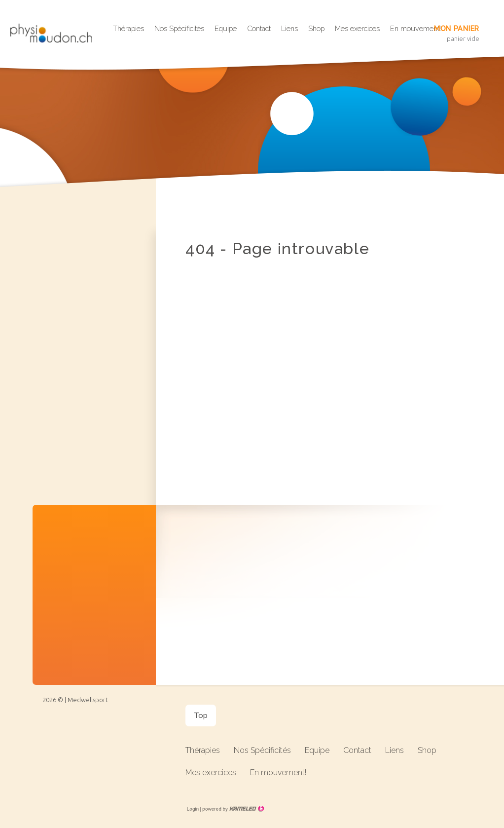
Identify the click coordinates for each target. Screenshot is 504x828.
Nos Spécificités (179, 28)
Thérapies (128, 28)
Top (201, 715)
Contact (259, 28)
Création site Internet (232, 809)
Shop (316, 28)
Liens (289, 28)
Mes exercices (357, 28)
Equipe (226, 28)
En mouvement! (278, 772)
